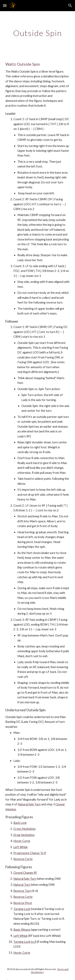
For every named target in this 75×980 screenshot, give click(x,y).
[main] (38, 33)
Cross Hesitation (24, 829)
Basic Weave (22, 930)
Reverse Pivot (23, 903)
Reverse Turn (22, 891)
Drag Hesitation (24, 835)
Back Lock (20, 823)
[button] (5, 5)
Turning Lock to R (25, 942)
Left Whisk (20, 847)
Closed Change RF (25, 873)
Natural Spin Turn (29, 804)
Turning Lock (22, 909)
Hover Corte (22, 841)
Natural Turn (22, 885)
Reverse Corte (23, 859)
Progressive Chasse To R (30, 853)
